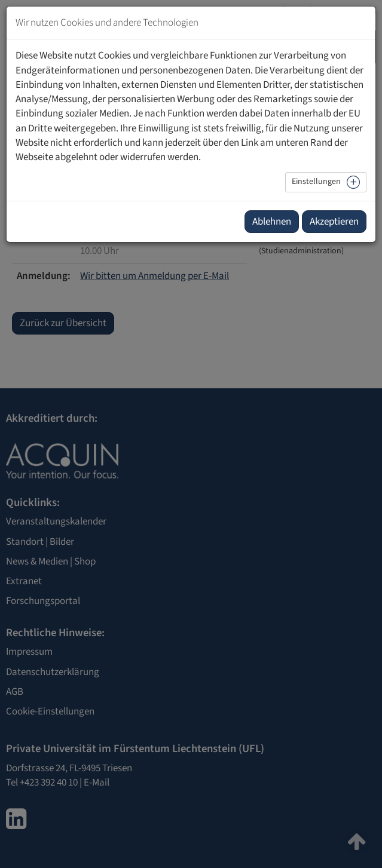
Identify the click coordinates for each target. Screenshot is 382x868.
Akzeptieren (334, 222)
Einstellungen (316, 182)
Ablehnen (272, 222)
